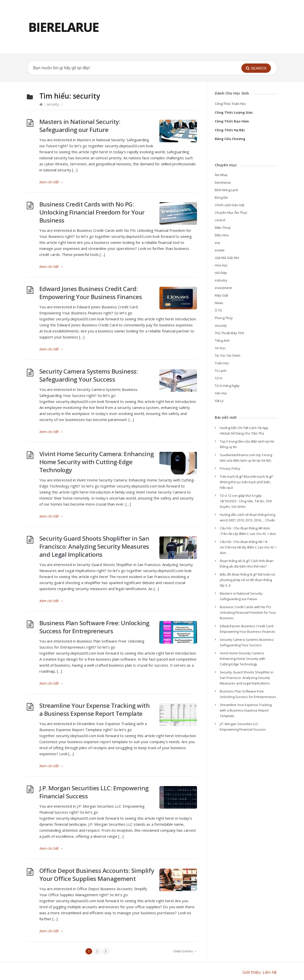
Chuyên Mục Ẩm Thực (231, 213)
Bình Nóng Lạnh (227, 190)
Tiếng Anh (222, 340)
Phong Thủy (224, 318)
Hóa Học (221, 265)
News (219, 303)
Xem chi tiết (51, 182)
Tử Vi (219, 378)
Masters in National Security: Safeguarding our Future (80, 126)
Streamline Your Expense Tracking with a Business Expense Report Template (95, 709)
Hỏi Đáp (221, 273)
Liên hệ (270, 972)
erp (217, 243)
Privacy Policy (230, 468)
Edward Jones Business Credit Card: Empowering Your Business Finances (91, 293)
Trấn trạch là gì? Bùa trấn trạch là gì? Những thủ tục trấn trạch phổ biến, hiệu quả (246, 482)
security (53, 104)
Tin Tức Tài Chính (228, 356)
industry (221, 280)
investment (223, 288)
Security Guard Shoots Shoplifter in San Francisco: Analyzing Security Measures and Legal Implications (94, 546)
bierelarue (223, 182)
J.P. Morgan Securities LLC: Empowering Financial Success (94, 792)
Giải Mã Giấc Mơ (227, 258)
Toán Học (222, 363)
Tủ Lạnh (221, 371)
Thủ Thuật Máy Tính (230, 333)
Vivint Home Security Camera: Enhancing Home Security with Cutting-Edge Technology (97, 462)
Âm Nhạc (221, 175)
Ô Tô (218, 310)
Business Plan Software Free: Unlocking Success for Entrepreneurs (94, 627)
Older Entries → (185, 951)
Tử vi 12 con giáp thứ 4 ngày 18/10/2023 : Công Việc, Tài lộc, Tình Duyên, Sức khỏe (246, 501)
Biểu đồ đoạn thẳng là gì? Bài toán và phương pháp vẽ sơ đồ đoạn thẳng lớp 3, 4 (247, 580)
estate (220, 250)
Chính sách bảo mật (230, 205)
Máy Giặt (221, 295)
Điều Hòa (222, 235)
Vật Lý (219, 401)
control (220, 220)
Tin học (220, 348)
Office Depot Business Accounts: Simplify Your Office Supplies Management (97, 874)
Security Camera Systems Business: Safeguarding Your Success (89, 375)
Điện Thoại (223, 228)
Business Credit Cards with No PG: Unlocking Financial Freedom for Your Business (92, 212)
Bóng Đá (221, 197)
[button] (256, 68)
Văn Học (221, 393)
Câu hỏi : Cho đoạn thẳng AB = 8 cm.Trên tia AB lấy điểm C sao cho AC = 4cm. (248, 547)
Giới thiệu (252, 972)
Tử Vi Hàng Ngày (227, 386)
